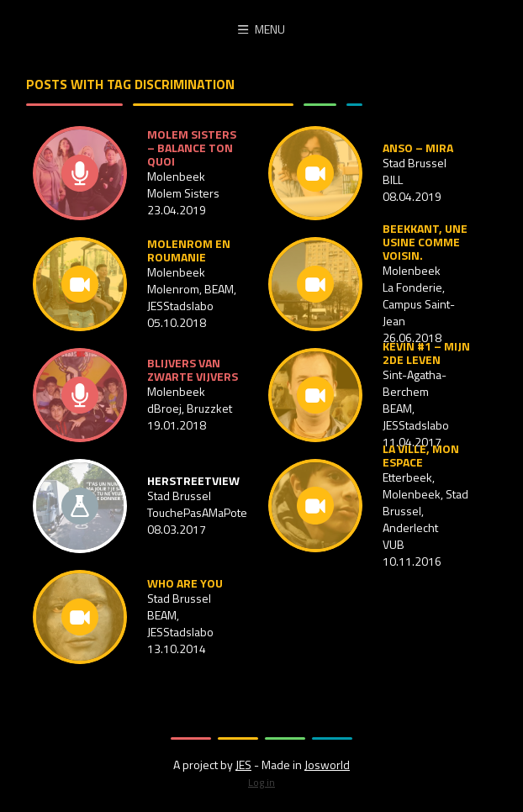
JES (243, 765)
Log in (261, 782)
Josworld (327, 765)
